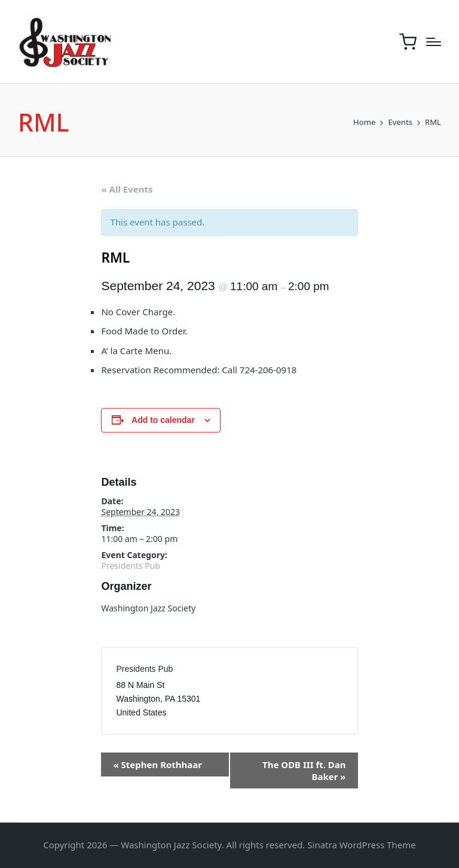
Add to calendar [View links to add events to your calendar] (163, 420)
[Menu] (434, 42)
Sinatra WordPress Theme (362, 845)
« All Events (127, 189)
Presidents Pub (130, 566)
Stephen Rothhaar (157, 765)
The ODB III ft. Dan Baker (304, 770)
